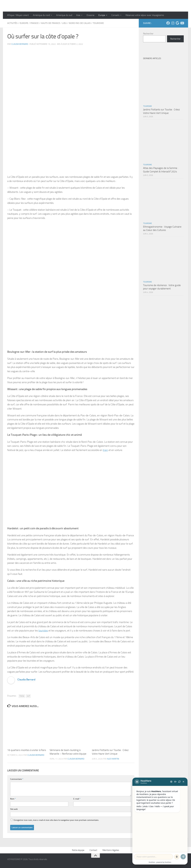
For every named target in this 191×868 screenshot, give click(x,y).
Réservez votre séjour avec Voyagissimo (145, 15)
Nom (13, 799)
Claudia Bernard (20, 44)
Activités (12, 23)
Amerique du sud (64, 15)
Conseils (115, 15)
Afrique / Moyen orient (18, 15)
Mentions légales (111, 850)
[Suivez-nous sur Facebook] (168, 23)
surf (28, 696)
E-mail (77, 799)
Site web (14, 809)
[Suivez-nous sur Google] (177, 23)
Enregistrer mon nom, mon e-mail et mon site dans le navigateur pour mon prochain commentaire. (56, 820)
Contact (93, 850)
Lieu (64, 23)
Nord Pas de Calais (80, 23)
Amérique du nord (41, 15)
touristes (43, 631)
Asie (78, 15)
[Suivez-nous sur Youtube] (182, 23)
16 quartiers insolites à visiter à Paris (27, 750)
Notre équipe (78, 850)
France (34, 23)
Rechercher (148, 34)
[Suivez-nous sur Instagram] (173, 23)
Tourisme (98, 23)
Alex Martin (113, 759)
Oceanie (90, 15)
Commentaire (17, 779)
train (105, 450)
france (22, 696)
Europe (102, 15)
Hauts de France (50, 23)
